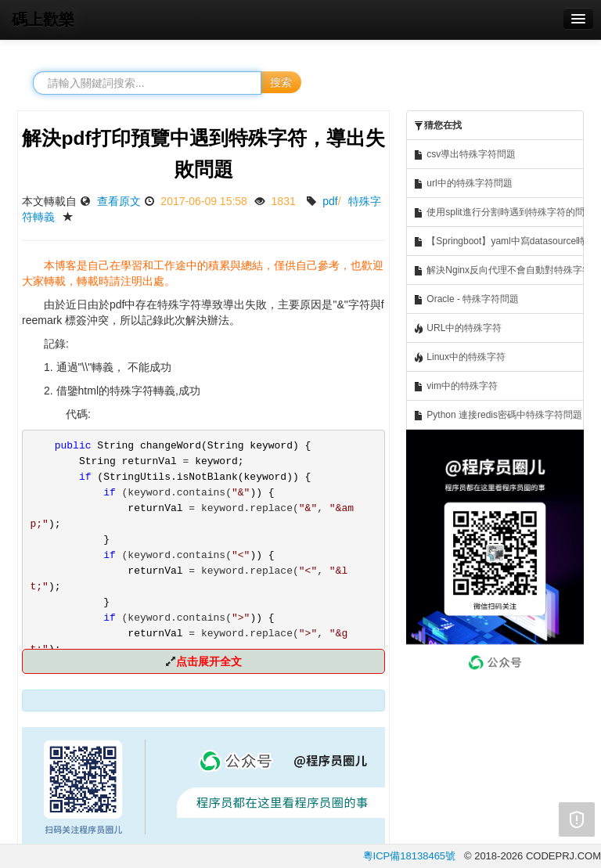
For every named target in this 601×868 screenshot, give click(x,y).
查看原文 (119, 201)
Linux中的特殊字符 (459, 357)
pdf (330, 201)
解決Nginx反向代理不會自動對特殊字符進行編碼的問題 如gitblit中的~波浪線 (498, 270)
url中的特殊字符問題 (463, 184)
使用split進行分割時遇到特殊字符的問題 (498, 212)
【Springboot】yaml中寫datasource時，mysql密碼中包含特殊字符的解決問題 (498, 241)
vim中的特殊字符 (455, 386)
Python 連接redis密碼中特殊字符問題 (498, 415)
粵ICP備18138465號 (410, 856)
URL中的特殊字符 (457, 328)
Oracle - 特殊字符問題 (466, 299)
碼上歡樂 (43, 20)
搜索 (281, 82)
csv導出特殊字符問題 (464, 155)
